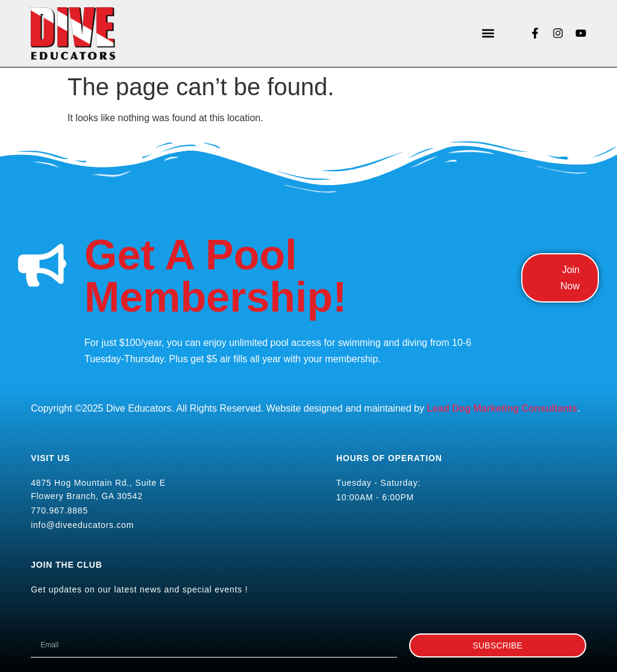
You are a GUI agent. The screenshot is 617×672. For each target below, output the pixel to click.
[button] (488, 33)
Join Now (570, 278)
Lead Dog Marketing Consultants (502, 408)
